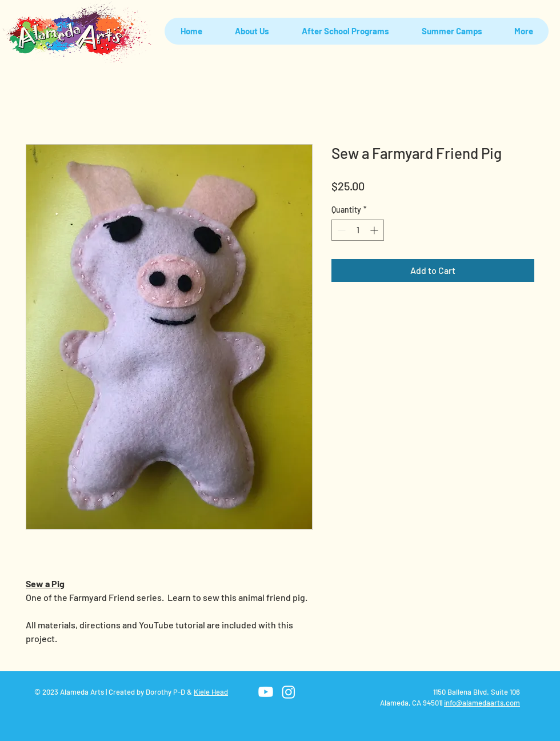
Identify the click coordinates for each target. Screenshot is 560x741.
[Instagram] (289, 692)
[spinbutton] (358, 230)
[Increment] (375, 230)
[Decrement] (340, 230)
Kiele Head (211, 692)
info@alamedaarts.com (482, 703)
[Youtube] (266, 692)
